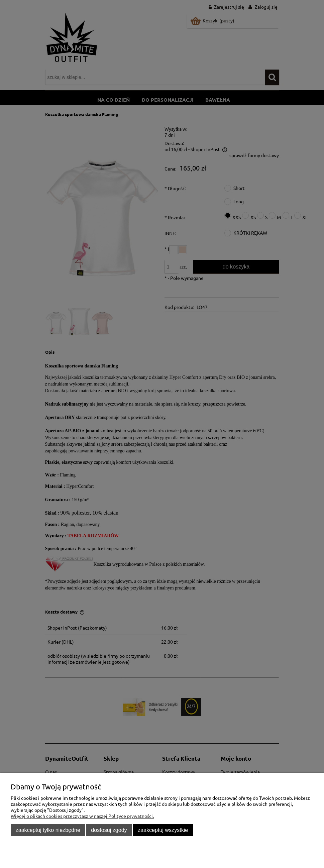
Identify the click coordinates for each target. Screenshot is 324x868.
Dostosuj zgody (109, 830)
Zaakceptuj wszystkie (163, 830)
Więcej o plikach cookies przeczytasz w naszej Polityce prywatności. (82, 816)
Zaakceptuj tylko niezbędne (48, 830)
